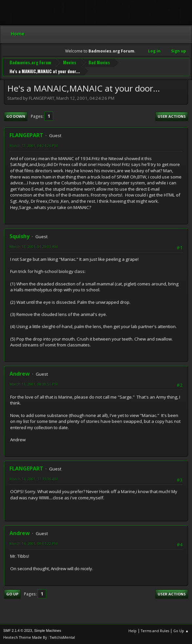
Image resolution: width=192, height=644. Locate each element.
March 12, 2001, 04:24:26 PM (34, 145)
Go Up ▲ (181, 631)
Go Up (12, 594)
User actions (172, 116)
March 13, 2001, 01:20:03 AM (34, 247)
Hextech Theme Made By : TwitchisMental (39, 637)
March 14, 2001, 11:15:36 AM (34, 479)
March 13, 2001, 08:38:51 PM (34, 384)
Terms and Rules (155, 631)
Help (133, 631)
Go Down (16, 116)
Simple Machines (48, 631)
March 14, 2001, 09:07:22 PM (34, 543)
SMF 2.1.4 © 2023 (18, 631)
